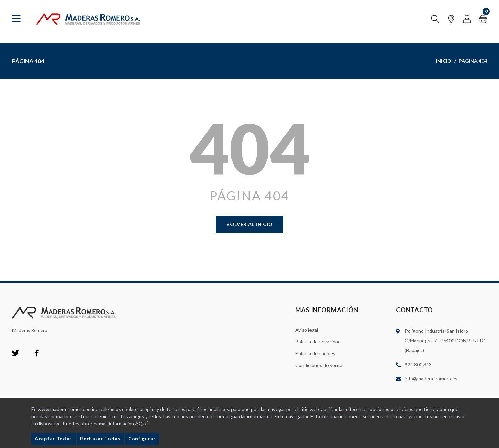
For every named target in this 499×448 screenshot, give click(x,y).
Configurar (142, 438)
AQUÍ (142, 424)
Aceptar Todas (53, 438)
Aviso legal (307, 330)
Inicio (444, 61)
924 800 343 (418, 364)
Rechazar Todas (100, 438)
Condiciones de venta (319, 365)
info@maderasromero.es (431, 379)
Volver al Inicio (249, 224)
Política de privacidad (318, 342)
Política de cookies (315, 353)
